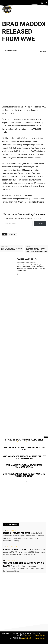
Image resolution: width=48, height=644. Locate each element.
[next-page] (26, 481)
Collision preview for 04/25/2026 (19, 533)
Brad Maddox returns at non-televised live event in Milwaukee (24, 457)
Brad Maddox (12, 234)
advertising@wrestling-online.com (34, 638)
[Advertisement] (24, 78)
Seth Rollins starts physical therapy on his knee (12, 249)
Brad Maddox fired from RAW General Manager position (24, 466)
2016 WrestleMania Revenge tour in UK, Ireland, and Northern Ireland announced (36, 250)
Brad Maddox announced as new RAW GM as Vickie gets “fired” (24, 475)
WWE (4, 560)
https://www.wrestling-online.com (26, 262)
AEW (4, 530)
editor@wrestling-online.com (36, 635)
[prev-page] (21, 481)
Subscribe (40, 223)
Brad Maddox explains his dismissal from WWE (24, 448)
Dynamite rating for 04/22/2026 (18, 549)
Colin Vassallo (12, 51)
